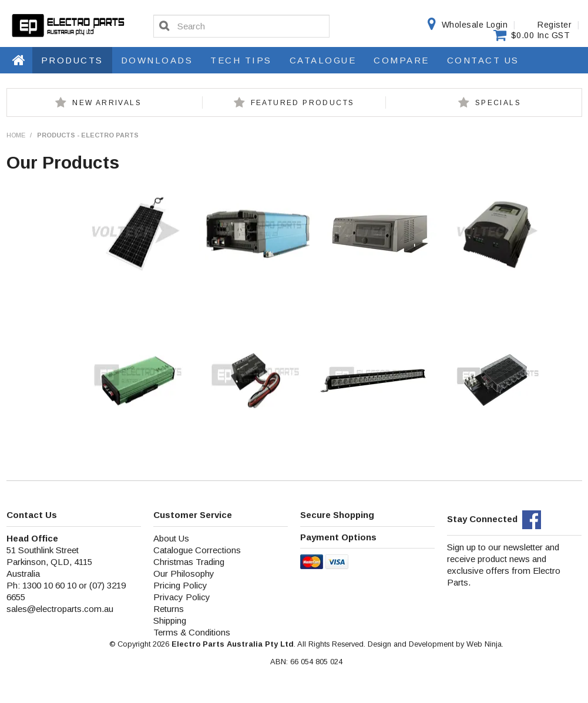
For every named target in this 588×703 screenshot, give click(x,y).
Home (19, 60)
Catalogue (323, 60)
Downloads (157, 60)
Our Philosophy (184, 573)
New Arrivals (107, 103)
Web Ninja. (485, 644)
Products (72, 60)
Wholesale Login (475, 25)
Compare (401, 60)
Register (555, 25)
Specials (498, 103)
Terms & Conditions (192, 632)
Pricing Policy (180, 585)
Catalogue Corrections (197, 550)
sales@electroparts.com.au (60, 609)
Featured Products (303, 103)
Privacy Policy (182, 597)
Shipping (170, 620)
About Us (171, 538)
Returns (169, 609)
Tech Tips (241, 60)
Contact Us (483, 60)
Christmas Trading (189, 562)
